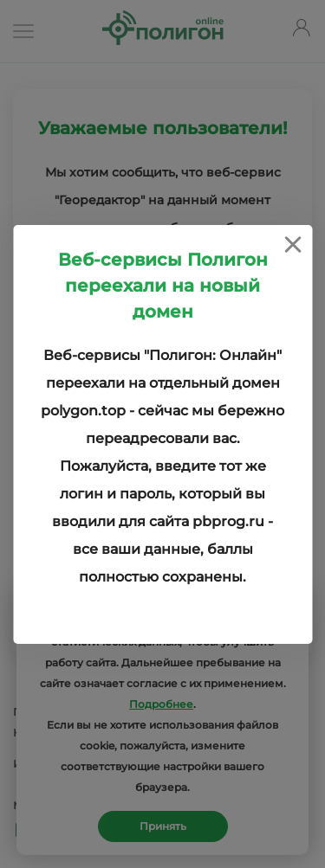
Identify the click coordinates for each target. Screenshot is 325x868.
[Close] (292, 244)
